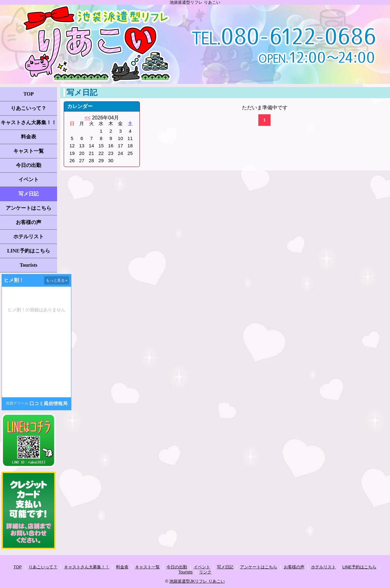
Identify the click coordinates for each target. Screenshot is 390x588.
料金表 (29, 137)
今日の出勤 (29, 165)
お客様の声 (29, 222)
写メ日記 (29, 194)
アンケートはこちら (29, 208)
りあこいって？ (29, 108)
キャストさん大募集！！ (29, 122)
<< (88, 118)
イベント (29, 179)
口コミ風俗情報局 (49, 403)
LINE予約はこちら (28, 251)
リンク (205, 572)
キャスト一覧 (29, 151)
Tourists (28, 265)
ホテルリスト (29, 236)
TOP (29, 94)
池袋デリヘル (17, 403)
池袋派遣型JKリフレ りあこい (197, 581)
